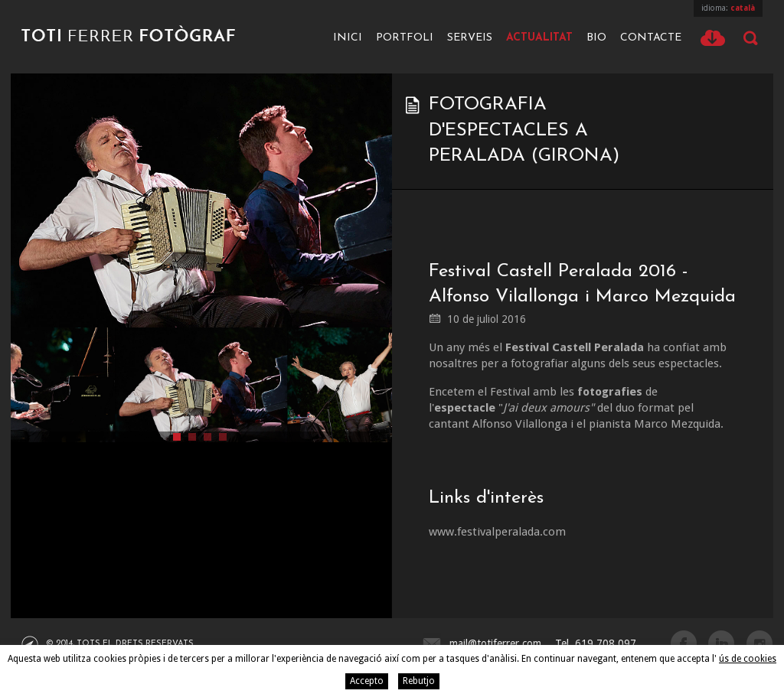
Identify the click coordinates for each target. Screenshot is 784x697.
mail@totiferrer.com (495, 643)
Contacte (651, 38)
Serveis (470, 38)
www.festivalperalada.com (497, 532)
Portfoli (405, 38)
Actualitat (539, 38)
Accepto (367, 681)
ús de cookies (748, 659)
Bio (596, 38)
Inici (348, 38)
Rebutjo (419, 681)
